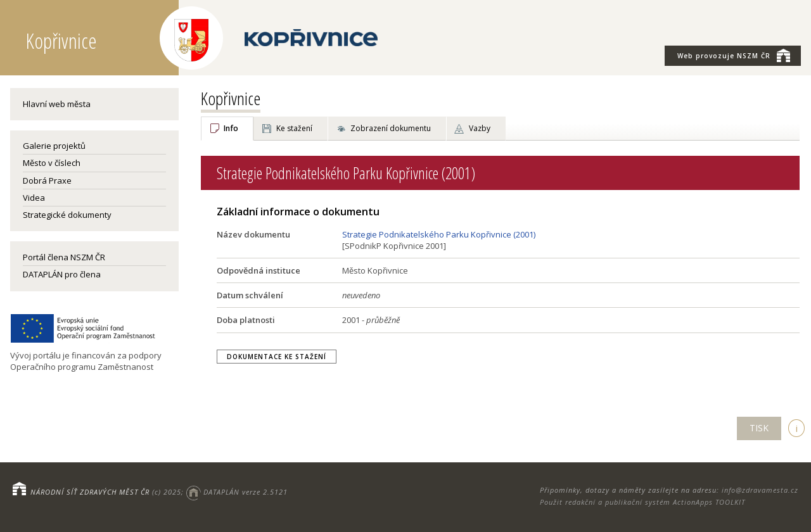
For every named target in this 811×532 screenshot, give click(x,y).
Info (231, 128)
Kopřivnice (231, 98)
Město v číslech (52, 163)
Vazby (480, 128)
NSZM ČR (734, 55)
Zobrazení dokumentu (391, 128)
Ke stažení (294, 128)
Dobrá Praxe (47, 180)
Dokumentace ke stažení (277, 357)
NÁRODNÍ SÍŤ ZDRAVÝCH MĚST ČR (90, 492)
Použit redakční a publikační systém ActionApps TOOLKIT (642, 502)
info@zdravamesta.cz (760, 490)
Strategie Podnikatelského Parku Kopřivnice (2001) (439, 234)
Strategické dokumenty (67, 215)
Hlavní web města (57, 104)
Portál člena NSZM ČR (64, 257)
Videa (34, 198)
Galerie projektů (54, 146)
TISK (759, 428)
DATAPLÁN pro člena (62, 274)
